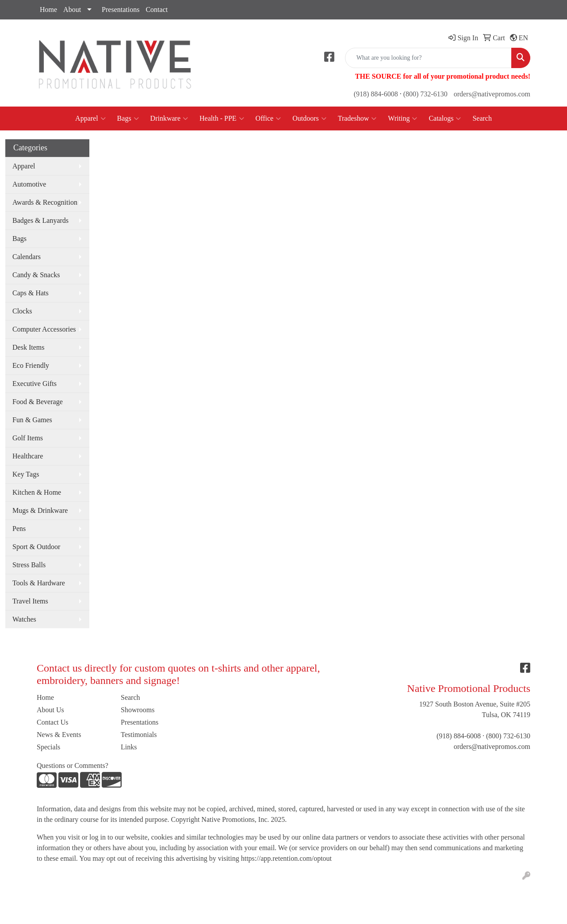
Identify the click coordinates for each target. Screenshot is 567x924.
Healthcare (28, 456)
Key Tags (26, 474)
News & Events (59, 735)
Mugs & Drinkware (40, 510)
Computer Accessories (44, 329)
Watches (24, 619)
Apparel (90, 118)
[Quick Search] (428, 58)
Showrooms (138, 710)
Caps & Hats (31, 293)
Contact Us (53, 722)
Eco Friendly (31, 365)
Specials (48, 747)
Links (129, 747)
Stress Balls (29, 565)
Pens (19, 529)
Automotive (29, 184)
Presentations (121, 10)
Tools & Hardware (39, 583)
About (72, 10)
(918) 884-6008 (376, 94)
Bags (128, 118)
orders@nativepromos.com (492, 94)
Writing (402, 118)
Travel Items (30, 601)
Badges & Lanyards (40, 220)
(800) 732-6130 (425, 94)
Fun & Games (32, 420)
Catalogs (445, 118)
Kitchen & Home (37, 492)
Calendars (27, 257)
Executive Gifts (34, 384)
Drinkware (169, 118)
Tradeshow (357, 118)
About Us (50, 710)
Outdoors (309, 118)
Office (268, 118)
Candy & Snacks (36, 275)
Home (48, 10)
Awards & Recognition (45, 202)
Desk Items (28, 347)
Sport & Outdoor (36, 547)
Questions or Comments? (73, 766)
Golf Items (28, 438)
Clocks (22, 311)
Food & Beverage (38, 402)
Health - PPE (222, 118)
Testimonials (139, 735)
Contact (157, 10)
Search (482, 118)
